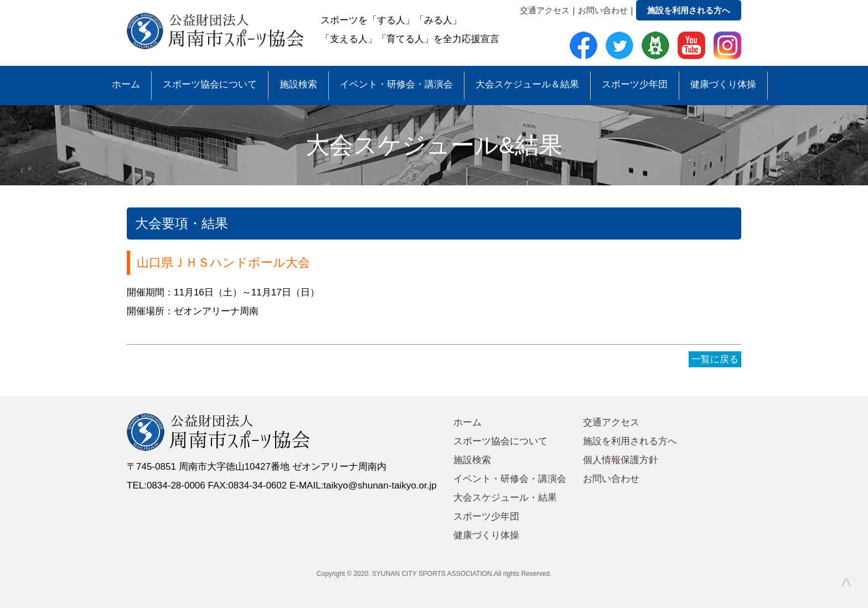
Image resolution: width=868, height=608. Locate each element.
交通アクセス (545, 10)
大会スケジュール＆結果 (527, 84)
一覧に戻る (715, 359)
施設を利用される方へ (689, 10)
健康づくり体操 (723, 84)
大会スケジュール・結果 (505, 498)
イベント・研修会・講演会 (396, 84)
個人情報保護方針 (621, 460)
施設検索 (298, 84)
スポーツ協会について (210, 84)
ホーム (126, 84)
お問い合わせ (603, 10)
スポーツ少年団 (635, 84)
